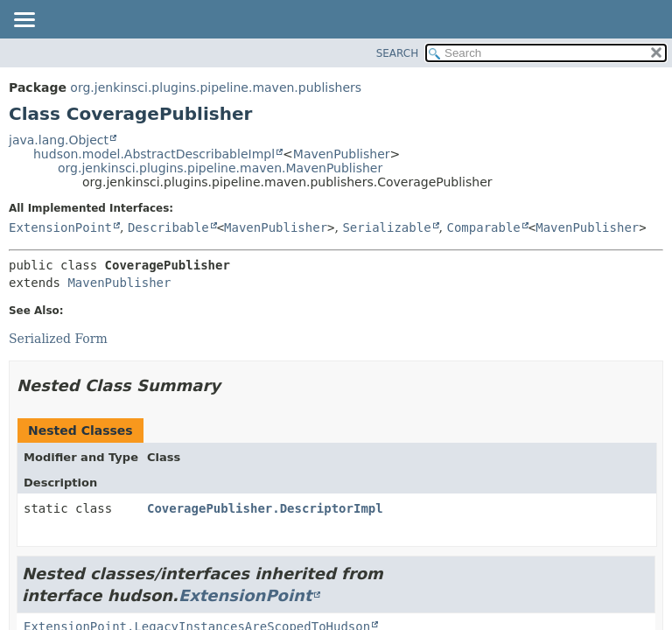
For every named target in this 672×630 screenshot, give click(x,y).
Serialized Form (58, 339)
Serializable (386, 227)
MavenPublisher (342, 154)
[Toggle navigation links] (24, 21)
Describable (168, 227)
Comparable (484, 227)
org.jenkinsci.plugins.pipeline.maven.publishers (216, 87)
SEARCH (398, 53)
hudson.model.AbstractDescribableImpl (154, 154)
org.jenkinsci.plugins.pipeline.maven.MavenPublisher (220, 168)
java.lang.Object (59, 140)
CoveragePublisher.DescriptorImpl (265, 508)
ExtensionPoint (60, 227)
